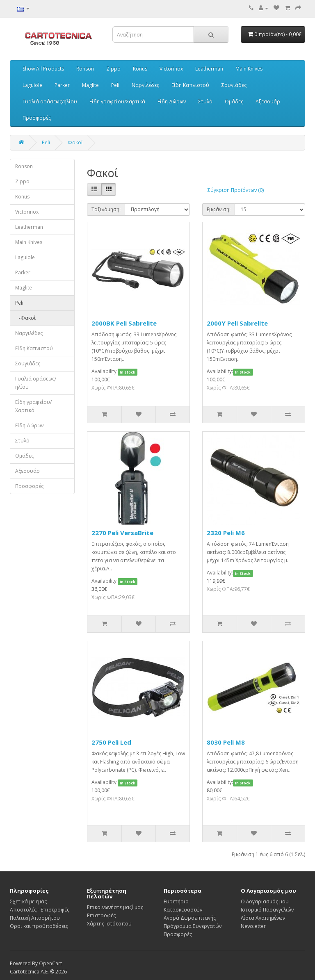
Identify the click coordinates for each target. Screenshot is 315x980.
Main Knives (249, 69)
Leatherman (209, 69)
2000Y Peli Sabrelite (237, 323)
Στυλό (205, 101)
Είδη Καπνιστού (190, 85)
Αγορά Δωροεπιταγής (190, 918)
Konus (140, 69)
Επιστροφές (101, 915)
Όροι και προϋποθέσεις (39, 926)
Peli (115, 85)
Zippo (113, 69)
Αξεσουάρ (268, 101)
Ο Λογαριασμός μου (265, 901)
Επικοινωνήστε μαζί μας (115, 907)
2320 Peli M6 (226, 533)
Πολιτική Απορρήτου (35, 918)
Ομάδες (234, 101)
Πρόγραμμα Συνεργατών (193, 926)
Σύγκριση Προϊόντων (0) (236, 190)
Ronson (85, 69)
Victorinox (171, 69)
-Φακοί (25, 318)
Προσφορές (37, 118)
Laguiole (32, 85)
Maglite (90, 85)
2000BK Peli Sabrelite (124, 323)
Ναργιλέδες (145, 85)
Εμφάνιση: (219, 209)
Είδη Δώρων (172, 101)
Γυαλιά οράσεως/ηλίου (50, 101)
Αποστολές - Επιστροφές (40, 910)
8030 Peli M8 (226, 742)
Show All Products (43, 69)
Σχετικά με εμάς (28, 901)
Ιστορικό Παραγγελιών (267, 910)
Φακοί (75, 142)
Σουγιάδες (234, 85)
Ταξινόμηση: (106, 209)
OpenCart (50, 963)
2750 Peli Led (111, 742)
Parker (62, 85)
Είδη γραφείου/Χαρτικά (117, 101)
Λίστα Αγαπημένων (263, 918)
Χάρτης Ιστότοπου (109, 924)
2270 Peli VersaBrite (122, 533)
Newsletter (253, 926)
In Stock (128, 372)
